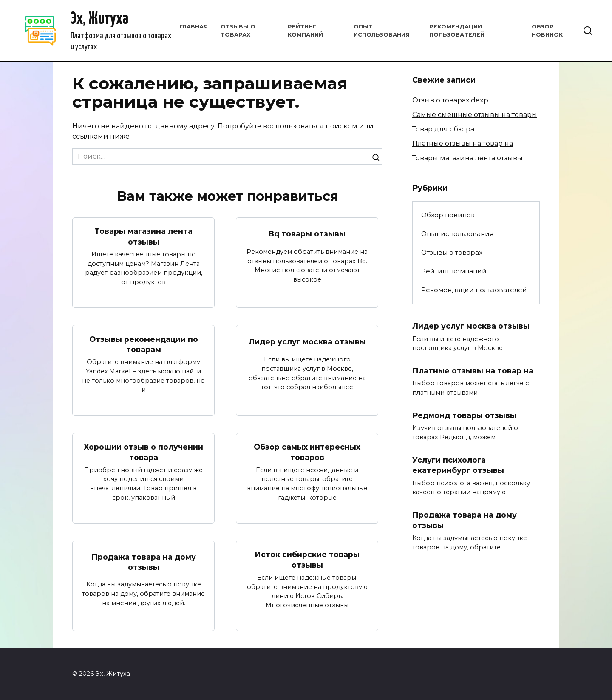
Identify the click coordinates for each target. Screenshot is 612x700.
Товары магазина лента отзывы (143, 236)
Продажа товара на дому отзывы (144, 562)
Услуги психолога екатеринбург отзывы (458, 465)
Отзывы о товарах (452, 252)
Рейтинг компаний (454, 271)
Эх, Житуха (99, 19)
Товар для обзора (443, 129)
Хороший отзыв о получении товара (143, 452)
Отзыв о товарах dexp (450, 100)
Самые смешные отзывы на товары (475, 115)
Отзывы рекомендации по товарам (144, 344)
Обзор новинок (448, 215)
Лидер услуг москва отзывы (307, 342)
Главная (194, 27)
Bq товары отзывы (307, 234)
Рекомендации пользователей (474, 290)
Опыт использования (457, 234)
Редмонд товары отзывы (464, 415)
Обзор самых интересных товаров (307, 452)
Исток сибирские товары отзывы (307, 560)
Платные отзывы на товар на (463, 144)
